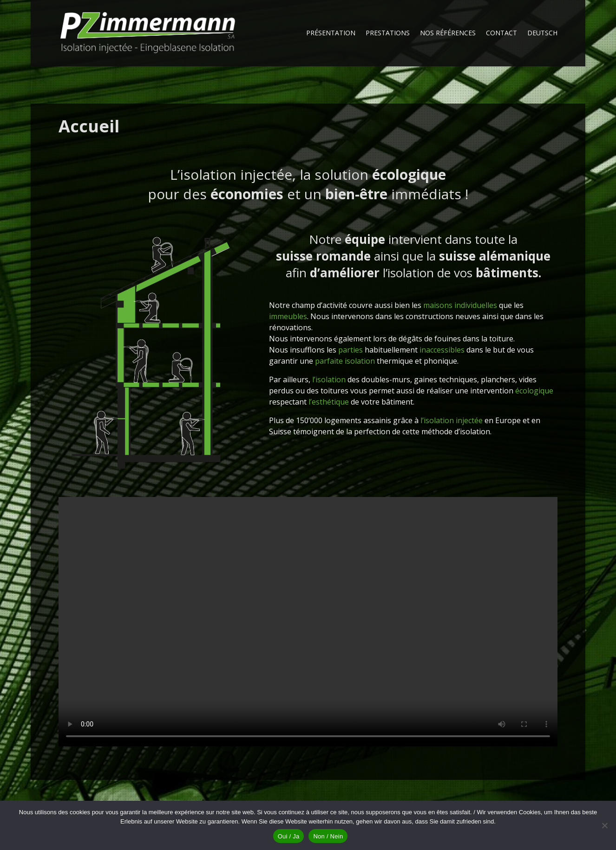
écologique (534, 391)
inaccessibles (442, 350)
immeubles (288, 316)
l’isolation (329, 379)
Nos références (448, 33)
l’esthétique (329, 402)
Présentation (331, 33)
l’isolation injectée (452, 420)
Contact (501, 33)
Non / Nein (328, 836)
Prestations (388, 33)
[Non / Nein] (604, 825)
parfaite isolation (345, 361)
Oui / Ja (289, 836)
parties (351, 350)
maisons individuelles (460, 305)
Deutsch (542, 33)
